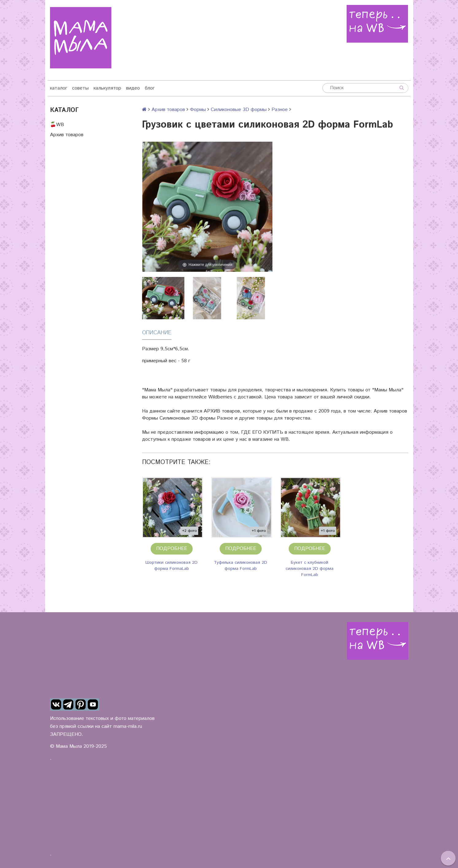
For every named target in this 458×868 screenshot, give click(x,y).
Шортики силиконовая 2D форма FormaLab (171, 566)
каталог (59, 88)
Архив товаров (67, 135)
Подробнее (172, 549)
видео (133, 88)
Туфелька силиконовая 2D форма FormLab (241, 566)
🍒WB (57, 125)
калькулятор (107, 88)
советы (80, 88)
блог (150, 88)
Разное (280, 110)
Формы (198, 110)
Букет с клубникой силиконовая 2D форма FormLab (310, 569)
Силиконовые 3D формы (239, 110)
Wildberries (220, 397)
